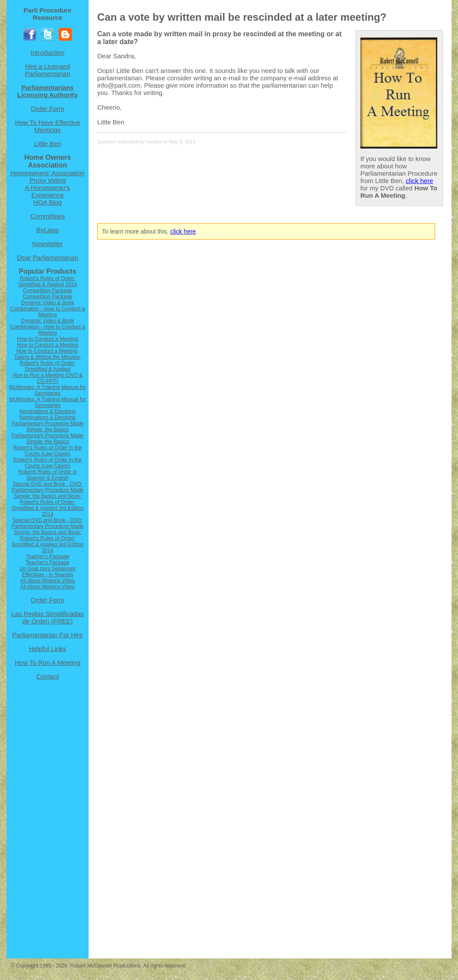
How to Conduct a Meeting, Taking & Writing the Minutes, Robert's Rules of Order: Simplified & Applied (47, 360)
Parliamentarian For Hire (47, 635)
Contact (48, 676)
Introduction (48, 52)
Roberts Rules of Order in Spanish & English (48, 475)
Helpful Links (48, 649)
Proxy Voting (48, 180)
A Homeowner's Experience (48, 191)
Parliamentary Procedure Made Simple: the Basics (48, 427)
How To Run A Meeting (47, 662)
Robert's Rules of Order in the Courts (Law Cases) (48, 451)
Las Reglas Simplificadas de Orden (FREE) (48, 617)
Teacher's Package (47, 556)
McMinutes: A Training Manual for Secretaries (47, 390)
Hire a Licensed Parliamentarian (47, 70)
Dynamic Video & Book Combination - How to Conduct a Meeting (47, 309)
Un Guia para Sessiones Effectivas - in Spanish (48, 572)
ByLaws (48, 230)
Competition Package (48, 291)
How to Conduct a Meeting (47, 339)
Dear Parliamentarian (48, 258)
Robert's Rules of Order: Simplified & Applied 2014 (48, 281)
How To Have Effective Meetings (48, 126)
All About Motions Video (48, 581)
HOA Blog (48, 202)
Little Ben (48, 144)
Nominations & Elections (48, 411)
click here (419, 181)
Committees (48, 216)
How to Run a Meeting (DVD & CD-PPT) (48, 378)
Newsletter (48, 244)
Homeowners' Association (47, 173)
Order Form (48, 109)
